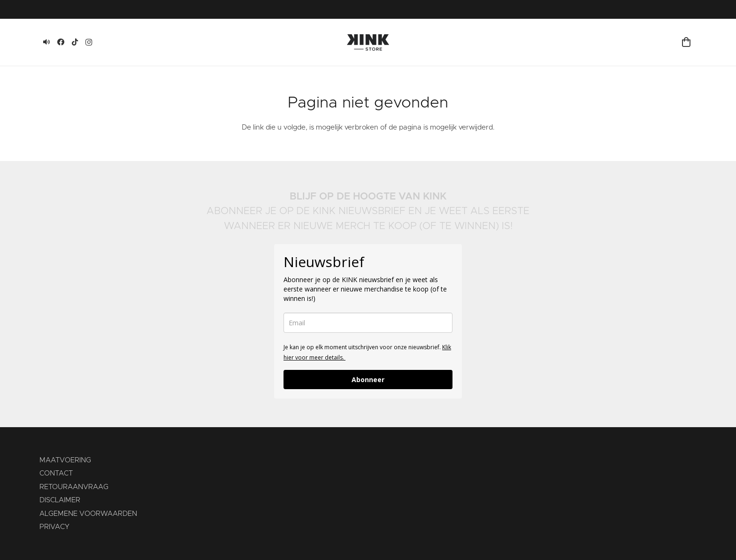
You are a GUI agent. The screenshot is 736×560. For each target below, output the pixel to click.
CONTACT (56, 473)
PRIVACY (54, 527)
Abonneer (368, 380)
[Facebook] (61, 42)
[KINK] (46, 42)
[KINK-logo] (368, 42)
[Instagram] (89, 42)
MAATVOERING (65, 460)
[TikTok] (75, 42)
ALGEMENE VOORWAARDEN (88, 514)
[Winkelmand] (686, 42)
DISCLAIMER (60, 500)
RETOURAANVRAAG (74, 487)
